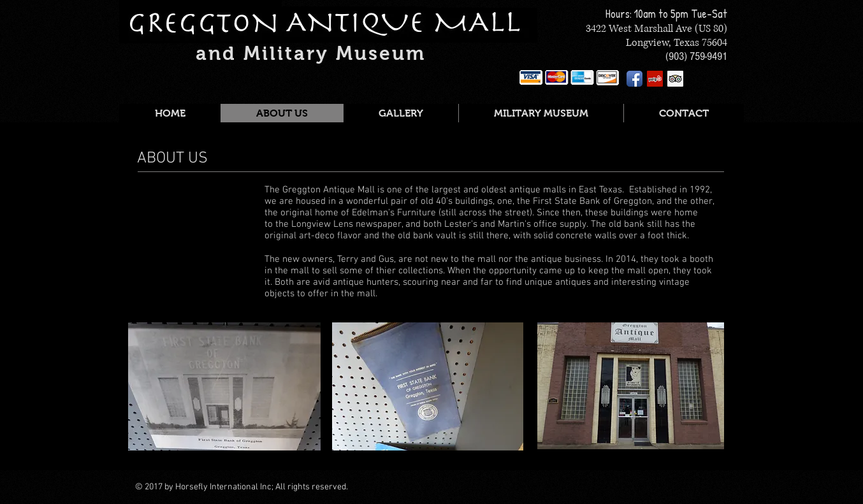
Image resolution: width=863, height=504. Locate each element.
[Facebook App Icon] (635, 79)
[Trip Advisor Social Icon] (675, 79)
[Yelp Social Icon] (655, 79)
